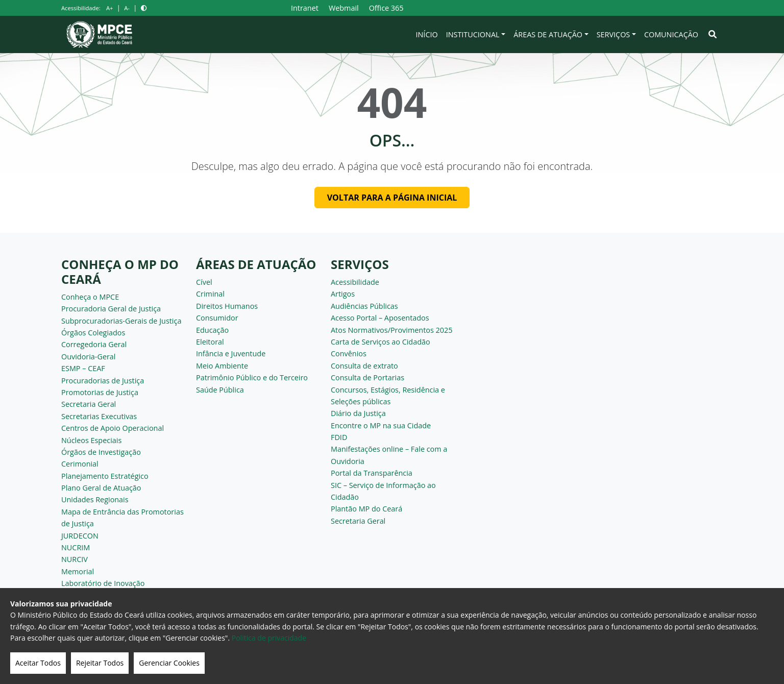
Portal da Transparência (372, 473)
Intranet (305, 8)
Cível (204, 282)
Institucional (473, 34)
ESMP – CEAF (83, 368)
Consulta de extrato (364, 366)
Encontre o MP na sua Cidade (381, 425)
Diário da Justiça (358, 413)
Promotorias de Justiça (100, 392)
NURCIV (75, 559)
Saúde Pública (220, 390)
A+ (109, 8)
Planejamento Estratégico (105, 476)
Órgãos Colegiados (93, 333)
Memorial (78, 571)
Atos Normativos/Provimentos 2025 (391, 330)
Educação (212, 330)
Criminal (210, 294)
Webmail (344, 8)
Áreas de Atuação (548, 34)
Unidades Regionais (95, 499)
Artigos (343, 294)
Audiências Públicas (364, 306)
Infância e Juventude (231, 353)
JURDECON (80, 536)
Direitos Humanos (227, 306)
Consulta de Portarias (367, 377)
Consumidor (217, 318)
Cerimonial (80, 464)
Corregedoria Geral (94, 344)
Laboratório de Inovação (103, 583)
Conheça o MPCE (90, 297)
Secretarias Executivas (99, 416)
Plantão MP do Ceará (366, 509)
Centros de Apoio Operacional (113, 428)
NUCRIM (76, 547)
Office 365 (386, 8)
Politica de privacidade (269, 638)
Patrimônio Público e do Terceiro (252, 377)
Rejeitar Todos (100, 663)
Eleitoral (210, 342)
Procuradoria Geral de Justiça (111, 309)
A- (127, 8)
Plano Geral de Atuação (101, 488)
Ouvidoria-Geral (89, 357)
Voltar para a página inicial (392, 198)
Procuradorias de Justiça (103, 381)
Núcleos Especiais (91, 440)
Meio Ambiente (222, 366)
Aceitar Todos (38, 663)
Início (427, 34)
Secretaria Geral (89, 404)
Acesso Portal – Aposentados (380, 318)
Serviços (614, 34)
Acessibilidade (355, 282)
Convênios (349, 353)
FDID (339, 437)
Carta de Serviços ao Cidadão (381, 342)
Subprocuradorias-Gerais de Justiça (121, 321)
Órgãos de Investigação (101, 452)
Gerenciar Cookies (169, 663)
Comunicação (671, 34)
